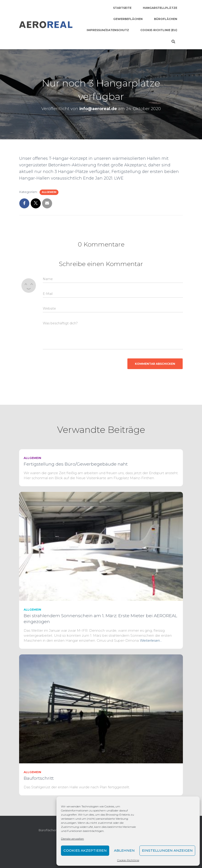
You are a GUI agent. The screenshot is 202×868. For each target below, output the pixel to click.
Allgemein (49, 192)
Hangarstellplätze (160, 8)
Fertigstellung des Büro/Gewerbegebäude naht (76, 464)
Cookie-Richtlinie (128, 860)
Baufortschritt (39, 778)
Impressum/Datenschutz (108, 30)
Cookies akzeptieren (85, 850)
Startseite (122, 8)
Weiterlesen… (151, 640)
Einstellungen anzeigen (167, 850)
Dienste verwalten (72, 839)
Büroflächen (166, 19)
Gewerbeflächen (128, 19)
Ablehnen (124, 850)
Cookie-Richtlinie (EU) (159, 30)
